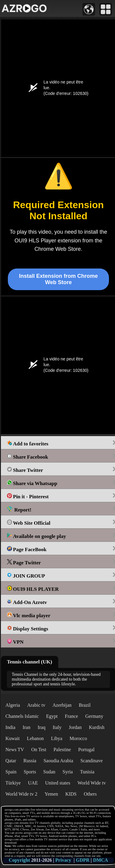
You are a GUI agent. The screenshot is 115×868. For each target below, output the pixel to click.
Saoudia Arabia (58, 761)
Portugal (86, 750)
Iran (27, 727)
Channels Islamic (22, 716)
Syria (68, 772)
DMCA (101, 860)
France (72, 716)
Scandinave (91, 761)
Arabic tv (36, 705)
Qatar (11, 761)
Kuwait (13, 738)
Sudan (49, 772)
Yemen (51, 794)
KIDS (71, 794)
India (10, 727)
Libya (57, 738)
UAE (33, 783)
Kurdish (97, 727)
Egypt (52, 716)
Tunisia (87, 772)
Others (90, 794)
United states (58, 783)
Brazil (85, 705)
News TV (15, 750)
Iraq (42, 727)
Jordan (75, 727)
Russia (30, 761)
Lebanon (35, 738)
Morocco (78, 738)
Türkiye (13, 783)
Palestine (62, 750)
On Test (39, 750)
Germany (94, 716)
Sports (30, 772)
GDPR (83, 860)
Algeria (13, 705)
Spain (11, 772)
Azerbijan (62, 705)
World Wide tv (92, 783)
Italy (57, 727)
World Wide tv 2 (21, 794)
